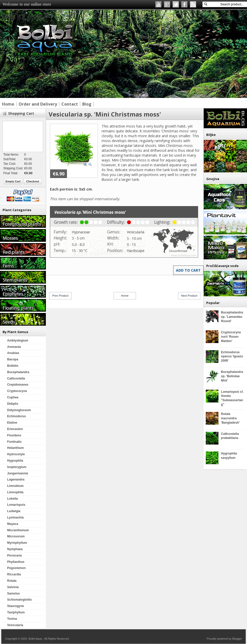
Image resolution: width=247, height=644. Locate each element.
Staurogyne (16, 606)
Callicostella (16, 378)
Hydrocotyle (16, 454)
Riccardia (14, 574)
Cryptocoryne (17, 391)
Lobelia (12, 499)
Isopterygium (17, 467)
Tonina (12, 619)
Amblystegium (18, 340)
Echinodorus (16, 416)
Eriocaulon (15, 429)
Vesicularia (15, 625)
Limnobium (15, 486)
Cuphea (13, 397)
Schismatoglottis (19, 600)
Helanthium (15, 448)
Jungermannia (18, 473)
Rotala (12, 581)
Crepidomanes (18, 385)
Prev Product (60, 296)
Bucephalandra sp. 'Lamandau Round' (232, 317)
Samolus (13, 594)
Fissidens (14, 435)
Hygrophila (15, 461)
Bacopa (13, 359)
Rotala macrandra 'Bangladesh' (230, 418)
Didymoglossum (19, 410)
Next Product (189, 296)
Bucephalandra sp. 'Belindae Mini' (232, 376)
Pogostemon (16, 568)
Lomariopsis (16, 505)
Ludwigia (14, 511)
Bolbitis (13, 366)
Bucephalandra (18, 372)
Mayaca (13, 524)
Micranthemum (18, 530)
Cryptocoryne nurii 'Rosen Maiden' (231, 337)
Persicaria (14, 555)
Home (125, 296)
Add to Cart (188, 270)
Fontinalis (14, 442)
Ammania (14, 347)
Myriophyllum (17, 543)
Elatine (12, 423)
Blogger (237, 639)
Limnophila (15, 492)
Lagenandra (16, 479)
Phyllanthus (16, 562)
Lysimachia (15, 517)
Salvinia (13, 587)
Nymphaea (15, 549)
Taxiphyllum (16, 612)
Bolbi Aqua (25, 16)
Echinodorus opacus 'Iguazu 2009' (232, 357)
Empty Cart (13, 181)
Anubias (13, 353)
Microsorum (16, 536)
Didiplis (13, 404)
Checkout (33, 181)
